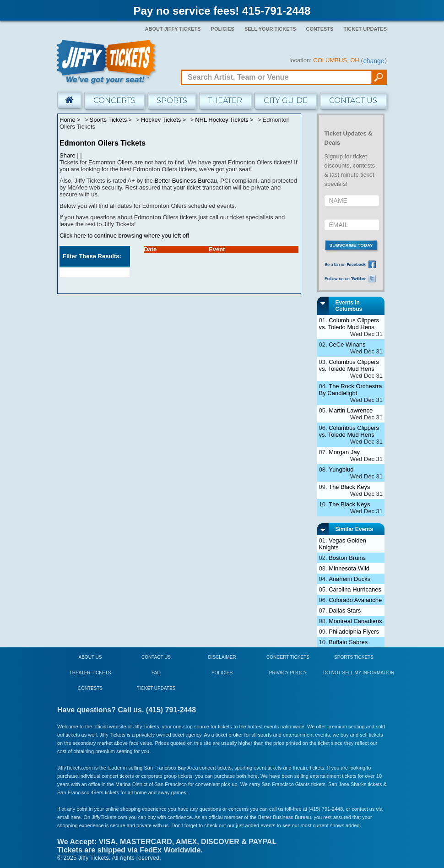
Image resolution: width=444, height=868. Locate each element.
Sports (172, 100)
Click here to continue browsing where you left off (124, 236)
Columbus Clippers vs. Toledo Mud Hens (349, 324)
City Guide (286, 100)
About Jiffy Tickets (173, 29)
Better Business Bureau (186, 181)
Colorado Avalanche (355, 600)
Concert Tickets (288, 657)
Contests (320, 29)
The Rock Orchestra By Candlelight (351, 390)
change (374, 61)
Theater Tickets (90, 673)
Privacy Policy (288, 673)
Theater (225, 100)
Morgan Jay (344, 452)
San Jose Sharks (347, 784)
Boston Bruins (347, 558)
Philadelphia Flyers (354, 632)
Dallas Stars (345, 610)
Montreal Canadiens (355, 621)
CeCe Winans (347, 344)
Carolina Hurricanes (355, 589)
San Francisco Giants (286, 784)
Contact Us (353, 100)
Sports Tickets (354, 657)
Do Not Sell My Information (359, 673)
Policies (223, 29)
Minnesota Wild (349, 568)
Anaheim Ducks (349, 579)
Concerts (114, 100)
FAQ (156, 673)
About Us (90, 657)
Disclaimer (222, 657)
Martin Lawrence (351, 410)
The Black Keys (349, 487)
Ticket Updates (365, 29)
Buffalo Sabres (348, 642)
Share (68, 155)
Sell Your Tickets (270, 29)
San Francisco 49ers (80, 792)
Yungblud (341, 469)
